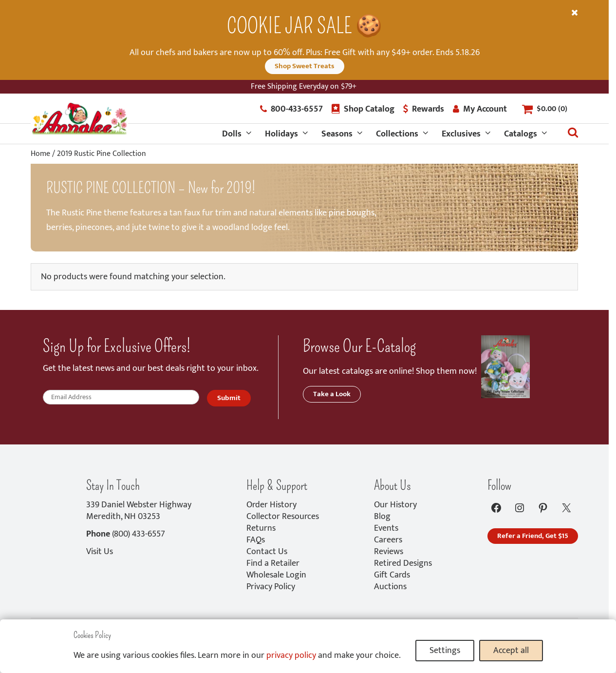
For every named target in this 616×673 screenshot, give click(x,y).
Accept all (511, 651)
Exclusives (461, 134)
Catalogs (521, 134)
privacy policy (291, 655)
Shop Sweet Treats (305, 66)
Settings (445, 651)
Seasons (337, 134)
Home (40, 154)
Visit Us (100, 552)
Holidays (281, 134)
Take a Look (332, 394)
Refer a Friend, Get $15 (533, 536)
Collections (397, 134)
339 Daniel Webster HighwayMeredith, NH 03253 (139, 511)
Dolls (232, 134)
